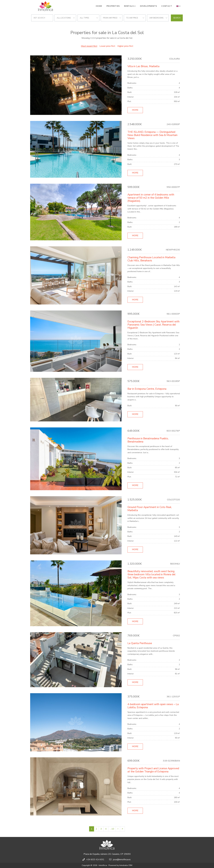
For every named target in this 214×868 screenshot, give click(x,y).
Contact (167, 6)
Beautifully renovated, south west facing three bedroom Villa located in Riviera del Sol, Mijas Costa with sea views (151, 574)
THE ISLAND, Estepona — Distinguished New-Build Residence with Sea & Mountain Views (152, 135)
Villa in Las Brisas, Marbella (143, 66)
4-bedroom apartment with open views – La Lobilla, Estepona (153, 706)
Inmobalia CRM (126, 865)
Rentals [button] (129, 6)
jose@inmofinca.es (122, 860)
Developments (148, 6)
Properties (113, 6)
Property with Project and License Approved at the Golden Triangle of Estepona (153, 770)
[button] (178, 6)
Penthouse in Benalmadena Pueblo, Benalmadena (148, 440)
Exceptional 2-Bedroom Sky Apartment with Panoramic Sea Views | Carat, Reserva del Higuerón (153, 325)
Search (177, 18)
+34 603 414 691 (95, 860)
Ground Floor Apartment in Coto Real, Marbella (150, 509)
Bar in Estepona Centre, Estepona (147, 389)
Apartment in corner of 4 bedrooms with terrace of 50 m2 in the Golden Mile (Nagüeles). (151, 198)
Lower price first (107, 46)
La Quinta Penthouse (140, 643)
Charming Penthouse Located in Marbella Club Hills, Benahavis (151, 259)
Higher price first (125, 46)
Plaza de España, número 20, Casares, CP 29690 (107, 854)
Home (99, 6)
